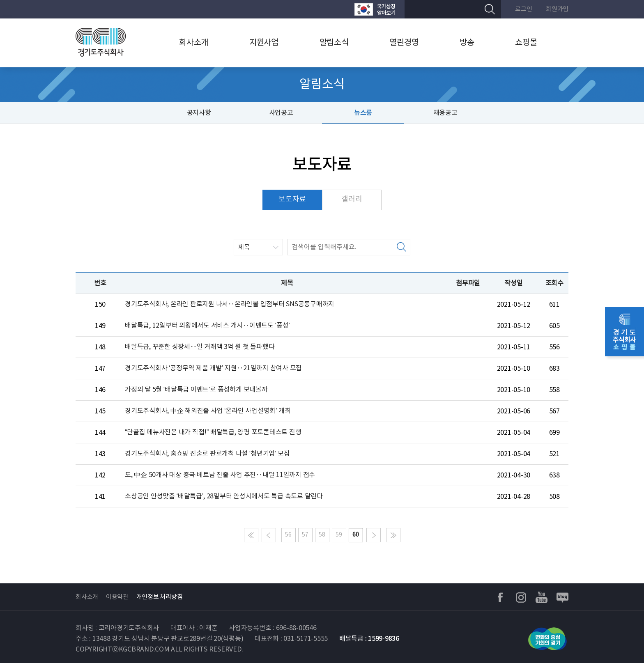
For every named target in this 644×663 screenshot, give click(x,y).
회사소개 (194, 43)
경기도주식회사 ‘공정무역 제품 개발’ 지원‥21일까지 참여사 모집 (213, 368)
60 (356, 535)
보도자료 (292, 199)
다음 (374, 535)
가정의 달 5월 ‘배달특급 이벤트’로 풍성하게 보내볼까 (196, 390)
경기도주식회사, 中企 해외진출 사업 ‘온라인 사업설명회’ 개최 (208, 411)
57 (305, 535)
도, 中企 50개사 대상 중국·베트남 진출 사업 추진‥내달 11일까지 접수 (220, 475)
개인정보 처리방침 (160, 597)
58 (322, 535)
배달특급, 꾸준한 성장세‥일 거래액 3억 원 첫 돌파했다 (200, 347)
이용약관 (117, 597)
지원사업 (264, 43)
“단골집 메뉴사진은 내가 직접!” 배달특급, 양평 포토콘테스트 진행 (213, 432)
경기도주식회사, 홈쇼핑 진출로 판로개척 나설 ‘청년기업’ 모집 (207, 454)
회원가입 (557, 9)
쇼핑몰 (526, 43)
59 (339, 535)
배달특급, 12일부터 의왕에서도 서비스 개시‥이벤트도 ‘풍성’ (207, 326)
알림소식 (334, 43)
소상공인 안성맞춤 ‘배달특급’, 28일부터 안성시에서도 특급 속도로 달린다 (224, 496)
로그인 (523, 9)
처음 (251, 535)
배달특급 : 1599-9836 (369, 639)
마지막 (393, 535)
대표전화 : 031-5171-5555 (291, 639)
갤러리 (352, 199)
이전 (269, 535)
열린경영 (404, 43)
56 (288, 535)
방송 (467, 43)
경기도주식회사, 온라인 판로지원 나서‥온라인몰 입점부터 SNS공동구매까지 (230, 304)
